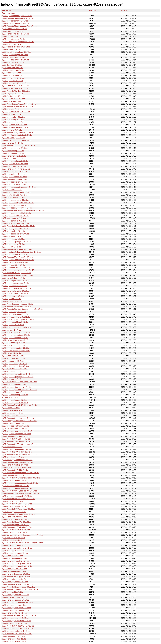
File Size (93, 10)
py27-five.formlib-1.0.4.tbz (12, 353)
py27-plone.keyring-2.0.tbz (13, 410)
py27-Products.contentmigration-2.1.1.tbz (19, 146)
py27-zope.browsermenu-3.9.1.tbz (16, 283)
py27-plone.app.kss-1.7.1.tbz (14, 551)
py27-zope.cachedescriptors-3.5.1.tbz (17, 16)
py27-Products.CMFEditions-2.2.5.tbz (17, 504)
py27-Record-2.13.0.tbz (11, 73)
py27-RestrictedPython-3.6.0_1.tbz (16, 47)
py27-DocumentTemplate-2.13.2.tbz (16, 268)
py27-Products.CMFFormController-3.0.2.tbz (20, 444)
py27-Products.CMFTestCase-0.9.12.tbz (18, 626)
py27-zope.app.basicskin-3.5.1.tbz (16, 216)
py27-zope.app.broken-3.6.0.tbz (15, 182)
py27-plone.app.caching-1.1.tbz (15, 623)
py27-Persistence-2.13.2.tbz (13, 96)
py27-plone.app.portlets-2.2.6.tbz (15, 532)
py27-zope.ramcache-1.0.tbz (13, 122)
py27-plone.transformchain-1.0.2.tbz (16, 140)
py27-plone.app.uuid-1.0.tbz (13, 545)
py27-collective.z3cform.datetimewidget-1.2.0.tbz (21, 252)
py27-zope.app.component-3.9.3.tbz (16, 434)
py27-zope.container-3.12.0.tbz (14, 255)
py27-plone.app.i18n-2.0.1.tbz (14, 70)
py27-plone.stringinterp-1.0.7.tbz (15, 465)
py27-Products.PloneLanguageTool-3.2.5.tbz (20, 26)
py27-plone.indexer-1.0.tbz (13, 540)
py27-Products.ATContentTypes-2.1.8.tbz (18, 584)
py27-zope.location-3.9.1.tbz (13, 117)
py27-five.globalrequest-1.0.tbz (14, 571)
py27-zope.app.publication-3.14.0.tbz (17, 327)
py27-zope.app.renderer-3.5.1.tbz (15, 200)
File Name (6, 10)
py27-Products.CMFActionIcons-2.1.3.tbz (18, 509)
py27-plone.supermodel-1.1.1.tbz (15, 281)
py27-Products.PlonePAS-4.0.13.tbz (16, 522)
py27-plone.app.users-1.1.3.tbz (14, 569)
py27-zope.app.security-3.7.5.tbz (15, 338)
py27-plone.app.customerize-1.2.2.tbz (17, 496)
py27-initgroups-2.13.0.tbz (12, 94)
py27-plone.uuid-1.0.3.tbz (12, 371)
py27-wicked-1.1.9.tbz (11, 408)
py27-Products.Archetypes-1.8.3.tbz (16, 577)
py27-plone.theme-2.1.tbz (12, 447)
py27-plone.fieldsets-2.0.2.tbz (14, 359)
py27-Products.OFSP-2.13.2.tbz (15, 369)
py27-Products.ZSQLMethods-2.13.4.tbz (18, 133)
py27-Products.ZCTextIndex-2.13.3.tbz (17, 249)
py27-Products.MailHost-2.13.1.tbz (16, 91)
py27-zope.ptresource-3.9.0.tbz (14, 286)
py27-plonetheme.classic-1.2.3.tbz (16, 34)
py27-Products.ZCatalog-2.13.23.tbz (16, 273)
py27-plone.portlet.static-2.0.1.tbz (15, 553)
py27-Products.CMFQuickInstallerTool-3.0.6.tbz (21, 478)
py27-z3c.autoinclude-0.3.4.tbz (14, 195)
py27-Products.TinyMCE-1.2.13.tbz (16, 530)
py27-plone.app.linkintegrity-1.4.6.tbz (17, 387)
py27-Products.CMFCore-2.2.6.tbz (16, 436)
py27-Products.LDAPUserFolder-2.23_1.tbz (19, 382)
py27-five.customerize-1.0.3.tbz (15, 429)
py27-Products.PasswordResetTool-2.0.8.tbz (20, 455)
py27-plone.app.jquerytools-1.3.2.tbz (17, 449)
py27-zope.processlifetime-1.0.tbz (15, 83)
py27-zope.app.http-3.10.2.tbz (14, 312)
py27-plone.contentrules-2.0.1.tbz (15, 291)
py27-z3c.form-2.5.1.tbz (12, 247)
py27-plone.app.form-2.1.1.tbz (14, 512)
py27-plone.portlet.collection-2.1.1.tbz (17, 548)
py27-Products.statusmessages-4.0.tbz (18, 304)
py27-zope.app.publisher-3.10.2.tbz (16, 317)
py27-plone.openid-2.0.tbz (12, 556)
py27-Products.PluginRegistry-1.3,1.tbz (18, 462)
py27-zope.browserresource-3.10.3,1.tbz (18, 260)
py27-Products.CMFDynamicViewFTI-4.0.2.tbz (21, 493)
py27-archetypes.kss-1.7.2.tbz (14, 416)
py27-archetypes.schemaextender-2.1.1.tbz (19, 421)
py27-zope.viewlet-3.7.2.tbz (13, 379)
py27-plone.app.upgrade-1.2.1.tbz (16, 618)
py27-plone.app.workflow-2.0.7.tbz (16, 561)
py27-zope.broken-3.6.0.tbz (13, 78)
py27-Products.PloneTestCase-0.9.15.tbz (18, 587)
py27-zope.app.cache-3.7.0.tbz (14, 384)
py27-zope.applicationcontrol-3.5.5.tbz (17, 208)
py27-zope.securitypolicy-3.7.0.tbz (16, 234)
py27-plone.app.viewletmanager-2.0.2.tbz (19, 431)
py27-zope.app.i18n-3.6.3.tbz (14, 265)
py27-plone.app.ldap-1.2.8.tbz (14, 641)
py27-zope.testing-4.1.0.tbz (13, 120)
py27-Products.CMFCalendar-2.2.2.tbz (17, 527)
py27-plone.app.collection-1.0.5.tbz (16, 631)
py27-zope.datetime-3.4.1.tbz (14, 62)
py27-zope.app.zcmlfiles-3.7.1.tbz (15, 519)
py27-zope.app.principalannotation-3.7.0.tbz (20, 390)
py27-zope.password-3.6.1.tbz (14, 166)
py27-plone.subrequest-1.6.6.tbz (15, 579)
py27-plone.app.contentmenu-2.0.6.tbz (17, 603)
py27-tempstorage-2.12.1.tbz (14, 138)
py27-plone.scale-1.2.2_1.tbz (14, 231)
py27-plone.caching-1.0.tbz (13, 592)
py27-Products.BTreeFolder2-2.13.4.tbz (18, 257)
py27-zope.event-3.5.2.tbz (12, 81)
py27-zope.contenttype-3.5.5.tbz (15, 55)
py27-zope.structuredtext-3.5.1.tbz (16, 88)
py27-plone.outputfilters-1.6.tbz (14, 517)
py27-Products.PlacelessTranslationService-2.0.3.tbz (23, 210)
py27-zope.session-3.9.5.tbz (13, 296)
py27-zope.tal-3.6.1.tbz (11, 109)
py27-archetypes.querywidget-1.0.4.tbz (18, 628)
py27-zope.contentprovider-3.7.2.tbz (16, 192)
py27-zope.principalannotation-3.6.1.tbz (18, 377)
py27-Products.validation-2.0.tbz (15, 179)
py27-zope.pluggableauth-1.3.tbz (15, 322)
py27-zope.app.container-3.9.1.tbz (16, 426)
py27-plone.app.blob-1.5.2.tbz (14, 423)
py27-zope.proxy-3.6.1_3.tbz (13, 99)
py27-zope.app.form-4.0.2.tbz (14, 346)
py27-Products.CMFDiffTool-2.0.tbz (16, 439)
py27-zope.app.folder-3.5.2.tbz (14, 392)
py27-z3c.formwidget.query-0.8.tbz (16, 351)
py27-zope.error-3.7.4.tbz (12, 130)
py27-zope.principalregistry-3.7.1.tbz (17, 242)
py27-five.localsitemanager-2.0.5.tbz (16, 340)
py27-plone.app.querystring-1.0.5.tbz (17, 621)
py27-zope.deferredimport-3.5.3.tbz (16, 112)
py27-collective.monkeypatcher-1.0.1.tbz (18, 42)
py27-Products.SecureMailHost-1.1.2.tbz (18, 18)
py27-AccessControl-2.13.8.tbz (14, 218)
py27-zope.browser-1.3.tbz (13, 75)
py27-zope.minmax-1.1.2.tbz (13, 239)
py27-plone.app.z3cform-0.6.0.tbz (15, 600)
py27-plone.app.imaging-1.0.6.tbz (15, 262)
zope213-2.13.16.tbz (10, 397)
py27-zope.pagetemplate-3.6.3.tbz (16, 229)
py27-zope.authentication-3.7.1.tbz (16, 223)
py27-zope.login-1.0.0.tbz (12, 236)
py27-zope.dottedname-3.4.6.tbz (15, 21)
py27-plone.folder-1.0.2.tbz (13, 159)
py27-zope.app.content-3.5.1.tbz (15, 294)
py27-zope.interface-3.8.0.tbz (14, 39)
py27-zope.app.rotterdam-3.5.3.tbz (16, 366)
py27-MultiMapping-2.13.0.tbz (14, 57)
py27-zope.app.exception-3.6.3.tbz (16, 348)
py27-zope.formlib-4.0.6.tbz (13, 325)
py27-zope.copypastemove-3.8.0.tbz (17, 288)
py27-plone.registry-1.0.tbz (13, 143)
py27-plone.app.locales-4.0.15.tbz (16, 23)
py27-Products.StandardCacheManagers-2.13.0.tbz (23, 309)
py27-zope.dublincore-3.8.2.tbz (14, 177)
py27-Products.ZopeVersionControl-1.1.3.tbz (20, 104)
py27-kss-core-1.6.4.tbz (11, 330)
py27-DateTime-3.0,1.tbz (12, 65)
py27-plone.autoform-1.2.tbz (13, 356)
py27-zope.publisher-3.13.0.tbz (14, 184)
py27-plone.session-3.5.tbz (13, 501)
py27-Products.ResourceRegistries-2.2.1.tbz (20, 616)
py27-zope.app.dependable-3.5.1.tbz (17, 213)
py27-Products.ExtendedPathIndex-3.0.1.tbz (20, 405)
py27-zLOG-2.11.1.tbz (11, 36)
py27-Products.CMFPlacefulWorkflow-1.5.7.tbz (21, 590)
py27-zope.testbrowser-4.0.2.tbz (15, 164)
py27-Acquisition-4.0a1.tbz (13, 68)
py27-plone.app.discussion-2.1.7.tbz (16, 608)
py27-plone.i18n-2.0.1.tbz (12, 190)
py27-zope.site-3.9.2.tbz (12, 299)
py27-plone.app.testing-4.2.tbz (14, 639)
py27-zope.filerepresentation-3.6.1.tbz (17, 135)
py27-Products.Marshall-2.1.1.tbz (15, 475)
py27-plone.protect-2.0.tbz (13, 413)
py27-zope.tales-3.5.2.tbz (12, 114)
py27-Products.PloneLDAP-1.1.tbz (16, 525)
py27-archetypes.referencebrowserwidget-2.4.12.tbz (23, 535)
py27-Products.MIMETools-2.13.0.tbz (17, 307)
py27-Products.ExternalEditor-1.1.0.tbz (17, 107)
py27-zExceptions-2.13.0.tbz (13, 197)
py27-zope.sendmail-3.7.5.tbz (14, 221)
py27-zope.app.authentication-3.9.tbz (17, 467)
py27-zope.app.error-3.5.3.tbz (14, 244)
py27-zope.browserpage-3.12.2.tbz (16, 314)
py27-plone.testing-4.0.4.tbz (13, 151)
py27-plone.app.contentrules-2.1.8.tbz (17, 566)
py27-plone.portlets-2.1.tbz (13, 301)
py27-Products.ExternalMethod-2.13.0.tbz (19, 226)
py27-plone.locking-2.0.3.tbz (13, 457)
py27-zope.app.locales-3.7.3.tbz (15, 400)
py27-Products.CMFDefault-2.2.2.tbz (17, 442)
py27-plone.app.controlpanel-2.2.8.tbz (17, 564)
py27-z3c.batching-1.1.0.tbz (13, 153)
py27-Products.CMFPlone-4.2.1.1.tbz (17, 634)
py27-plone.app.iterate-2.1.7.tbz (15, 613)
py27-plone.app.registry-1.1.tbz (14, 605)
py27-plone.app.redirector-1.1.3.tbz (16, 169)
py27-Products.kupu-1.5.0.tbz (14, 636)
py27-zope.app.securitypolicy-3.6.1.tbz (17, 488)
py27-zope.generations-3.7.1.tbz (15, 148)
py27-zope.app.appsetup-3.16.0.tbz (16, 335)
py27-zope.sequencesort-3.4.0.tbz (16, 60)
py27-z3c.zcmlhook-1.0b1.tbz (14, 174)
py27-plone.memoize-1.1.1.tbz (14, 156)
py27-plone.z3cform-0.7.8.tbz (14, 278)
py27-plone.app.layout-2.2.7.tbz (15, 506)
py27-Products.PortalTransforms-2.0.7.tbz (19, 499)
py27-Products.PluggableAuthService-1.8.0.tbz (21, 473)
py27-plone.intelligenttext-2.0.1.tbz (16, 86)
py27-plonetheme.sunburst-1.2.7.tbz (16, 52)
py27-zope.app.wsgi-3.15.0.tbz (14, 343)
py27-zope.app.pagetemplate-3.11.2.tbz (18, 320)
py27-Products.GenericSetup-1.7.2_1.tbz (18, 418)
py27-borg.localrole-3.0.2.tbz (13, 538)
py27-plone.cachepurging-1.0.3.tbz (16, 574)
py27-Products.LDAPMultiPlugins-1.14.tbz (19, 514)
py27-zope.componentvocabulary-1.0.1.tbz (19, 187)
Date (123, 10)
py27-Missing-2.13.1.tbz (12, 49)
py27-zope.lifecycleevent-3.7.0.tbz (16, 127)
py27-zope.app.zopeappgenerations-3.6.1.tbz (20, 483)
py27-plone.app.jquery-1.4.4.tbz (15, 480)
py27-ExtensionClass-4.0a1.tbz (14, 29)
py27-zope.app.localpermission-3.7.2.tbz (18, 203)
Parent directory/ (9, 13)
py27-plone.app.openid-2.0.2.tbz (15, 582)
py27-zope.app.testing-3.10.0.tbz (15, 395)
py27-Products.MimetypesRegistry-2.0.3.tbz (19, 491)
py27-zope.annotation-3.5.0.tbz (14, 125)
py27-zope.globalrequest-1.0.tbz (15, 558)
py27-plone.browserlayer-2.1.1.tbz (16, 486)
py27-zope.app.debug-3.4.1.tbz (15, 364)
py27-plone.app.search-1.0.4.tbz (15, 403)
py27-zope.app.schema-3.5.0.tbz (15, 161)
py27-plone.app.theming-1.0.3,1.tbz (16, 610)
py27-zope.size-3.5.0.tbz (12, 101)
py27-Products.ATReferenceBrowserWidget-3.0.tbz (22, 543)
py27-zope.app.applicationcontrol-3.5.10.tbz (19, 270)
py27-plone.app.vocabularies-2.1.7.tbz (17, 460)
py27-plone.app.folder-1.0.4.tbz (14, 171)
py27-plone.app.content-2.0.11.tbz (16, 595)
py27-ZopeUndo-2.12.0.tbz (13, 31)
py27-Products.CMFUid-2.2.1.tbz (15, 470)
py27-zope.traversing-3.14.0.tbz (15, 205)
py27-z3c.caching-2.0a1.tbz (13, 361)
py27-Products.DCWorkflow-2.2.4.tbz (17, 452)
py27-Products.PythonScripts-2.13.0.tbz (18, 275)
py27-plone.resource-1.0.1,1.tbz (15, 597)
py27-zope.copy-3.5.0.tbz (12, 44)
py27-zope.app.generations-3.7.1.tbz (17, 333)
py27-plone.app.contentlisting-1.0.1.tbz (17, 374)
